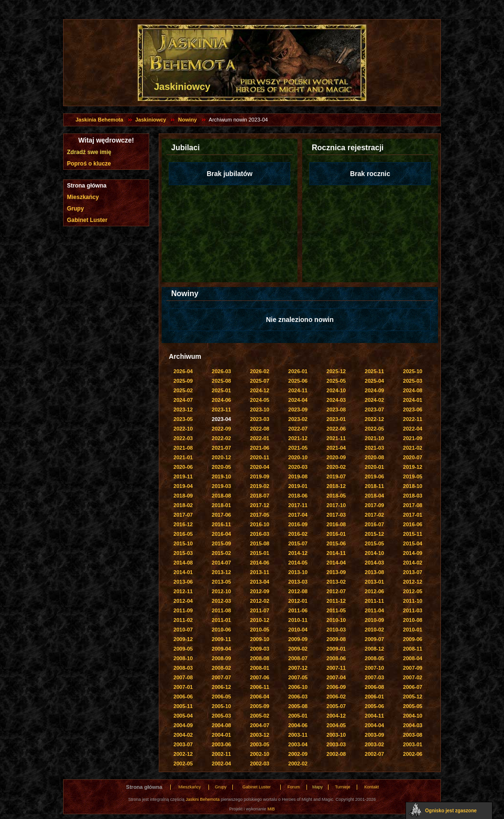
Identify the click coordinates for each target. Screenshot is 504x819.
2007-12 (298, 668)
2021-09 (413, 438)
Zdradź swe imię (89, 152)
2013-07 (413, 572)
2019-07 (336, 476)
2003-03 (336, 744)
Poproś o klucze (89, 164)
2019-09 (260, 476)
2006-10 (298, 687)
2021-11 (336, 438)
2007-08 (183, 677)
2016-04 (221, 534)
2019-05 (413, 476)
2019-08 (298, 476)
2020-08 (374, 457)
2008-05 (374, 658)
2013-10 (298, 572)
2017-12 (260, 505)
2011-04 (374, 610)
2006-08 (374, 687)
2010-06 (221, 630)
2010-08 (413, 620)
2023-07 (374, 409)
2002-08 (336, 754)
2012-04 (183, 601)
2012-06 (374, 591)
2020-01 (374, 467)
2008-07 (298, 658)
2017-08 (413, 505)
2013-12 (221, 572)
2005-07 (336, 706)
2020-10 (298, 457)
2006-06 (183, 697)
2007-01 (183, 687)
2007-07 (221, 677)
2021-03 (374, 448)
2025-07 (260, 381)
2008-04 (413, 658)
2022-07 (298, 429)
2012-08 (298, 591)
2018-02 (183, 505)
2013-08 (374, 572)
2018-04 (374, 496)
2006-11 (260, 687)
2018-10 (413, 486)
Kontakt (372, 787)
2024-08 (413, 390)
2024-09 (374, 390)
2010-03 (336, 630)
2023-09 (298, 409)
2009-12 (183, 639)
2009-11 (221, 639)
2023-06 (413, 409)
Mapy (318, 787)
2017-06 (221, 515)
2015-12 (374, 534)
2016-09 (298, 524)
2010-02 (374, 630)
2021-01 (183, 457)
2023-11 (221, 409)
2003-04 (298, 744)
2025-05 (336, 381)
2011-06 (298, 610)
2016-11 (221, 524)
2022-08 (260, 429)
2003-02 (374, 744)
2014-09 (413, 553)
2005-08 (298, 706)
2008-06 (336, 658)
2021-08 (183, 448)
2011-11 (374, 601)
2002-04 (221, 764)
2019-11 (183, 476)
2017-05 (260, 515)
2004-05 (336, 725)
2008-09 (221, 658)
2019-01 (298, 486)
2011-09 (183, 610)
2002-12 (183, 754)
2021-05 (298, 448)
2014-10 (374, 553)
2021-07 (221, 448)
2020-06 (183, 467)
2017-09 (374, 505)
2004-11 (374, 716)
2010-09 (374, 620)
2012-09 (260, 591)
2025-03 (413, 381)
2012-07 (336, 591)
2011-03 (413, 610)
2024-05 (260, 400)
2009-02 (298, 649)
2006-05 (221, 697)
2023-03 (260, 419)
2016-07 (374, 524)
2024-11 (298, 390)
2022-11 (413, 419)
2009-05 (183, 649)
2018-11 (374, 486)
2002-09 (298, 754)
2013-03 (298, 582)
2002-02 (298, 764)
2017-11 (298, 505)
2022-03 (183, 438)
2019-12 (413, 467)
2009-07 (374, 639)
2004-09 (183, 725)
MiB (271, 809)
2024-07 (183, 400)
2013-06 (183, 582)
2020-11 (260, 457)
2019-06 (374, 476)
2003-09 (374, 735)
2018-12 (336, 486)
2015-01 (260, 553)
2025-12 (336, 371)
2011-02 (183, 620)
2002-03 (260, 764)
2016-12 (183, 524)
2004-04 (374, 725)
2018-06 (298, 496)
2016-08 (336, 524)
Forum (294, 787)
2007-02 (413, 677)
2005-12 (413, 697)
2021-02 (413, 448)
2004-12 (336, 716)
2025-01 (221, 390)
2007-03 (374, 677)
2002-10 (260, 754)
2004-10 (413, 716)
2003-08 (413, 735)
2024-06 (221, 400)
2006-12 (221, 687)
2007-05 (298, 677)
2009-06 (413, 639)
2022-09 (221, 429)
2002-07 (374, 754)
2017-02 (374, 515)
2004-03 (413, 725)
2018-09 (183, 496)
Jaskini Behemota (203, 799)
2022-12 (374, 419)
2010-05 (260, 630)
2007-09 (413, 668)
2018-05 (336, 496)
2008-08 (260, 658)
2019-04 (183, 486)
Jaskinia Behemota (99, 120)
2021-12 (298, 438)
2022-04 (413, 429)
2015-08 (260, 543)
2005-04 (183, 716)
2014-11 (336, 553)
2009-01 (336, 649)
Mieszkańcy (83, 197)
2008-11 (413, 649)
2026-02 (260, 371)
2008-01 (260, 668)
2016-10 (260, 524)
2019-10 (221, 476)
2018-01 (221, 505)
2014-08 (183, 563)
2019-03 (221, 486)
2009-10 (260, 639)
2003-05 (260, 744)
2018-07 (260, 496)
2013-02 (336, 582)
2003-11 (298, 735)
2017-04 (298, 515)
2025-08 (221, 381)
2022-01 (260, 438)
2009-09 (298, 639)
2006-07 (413, 687)
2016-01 (336, 534)
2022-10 (183, 429)
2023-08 (336, 409)
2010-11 (298, 620)
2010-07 (183, 630)
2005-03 (221, 716)
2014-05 (298, 563)
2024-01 (413, 400)
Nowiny (187, 120)
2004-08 (221, 725)
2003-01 (413, 744)
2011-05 (336, 610)
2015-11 (413, 534)
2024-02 (374, 400)
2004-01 (221, 735)
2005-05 (413, 706)
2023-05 (183, 419)
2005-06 (374, 706)
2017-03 (336, 515)
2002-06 (413, 754)
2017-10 (336, 505)
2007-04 (336, 677)
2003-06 (221, 744)
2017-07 (183, 515)
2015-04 (413, 543)
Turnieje (342, 787)
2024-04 (298, 400)
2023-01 (336, 419)
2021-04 (336, 448)
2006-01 (374, 697)
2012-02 (260, 601)
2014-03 (374, 563)
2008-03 (183, 668)
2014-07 (221, 563)
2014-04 (336, 563)
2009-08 (336, 639)
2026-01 (298, 371)
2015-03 (183, 553)
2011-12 (336, 601)
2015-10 (183, 543)
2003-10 (336, 735)
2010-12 (260, 620)
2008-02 (221, 668)
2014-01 (183, 572)
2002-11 (221, 754)
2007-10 (374, 668)
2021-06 (260, 448)
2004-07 (260, 725)
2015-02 (221, 553)
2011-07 (260, 610)
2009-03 (260, 649)
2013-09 (336, 572)
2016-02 (298, 534)
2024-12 (260, 390)
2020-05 (221, 467)
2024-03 (336, 400)
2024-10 (336, 390)
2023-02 (298, 419)
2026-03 (221, 371)
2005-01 (298, 716)
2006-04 (260, 697)
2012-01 (298, 601)
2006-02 (336, 697)
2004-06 (298, 725)
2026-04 (183, 371)
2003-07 (183, 744)
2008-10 (183, 658)
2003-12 (260, 735)
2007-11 (336, 668)
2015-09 (221, 543)
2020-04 (260, 467)
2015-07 (298, 543)
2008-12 (374, 649)
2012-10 (221, 591)
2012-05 (413, 591)
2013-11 (260, 572)
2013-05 (221, 582)
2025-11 (374, 371)
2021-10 (374, 438)
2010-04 (298, 630)
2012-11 (183, 591)
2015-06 (336, 543)
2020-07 (413, 457)
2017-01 (413, 515)
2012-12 (413, 582)
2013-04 (260, 582)
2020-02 (336, 467)
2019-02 (260, 486)
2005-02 (260, 716)
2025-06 (298, 381)
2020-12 (221, 457)
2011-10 (413, 601)
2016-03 (260, 534)
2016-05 (183, 534)
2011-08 (221, 610)
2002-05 (183, 764)
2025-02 (183, 390)
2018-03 (413, 496)
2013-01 (374, 582)
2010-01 (413, 630)
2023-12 (183, 409)
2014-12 (298, 553)
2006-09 (336, 687)
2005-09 (260, 706)
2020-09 (336, 457)
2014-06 (260, 563)
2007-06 (260, 677)
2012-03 (221, 601)
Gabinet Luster (87, 220)
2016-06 (413, 524)
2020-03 (298, 467)
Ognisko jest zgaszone (451, 811)
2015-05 (374, 543)
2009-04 (221, 649)
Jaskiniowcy (151, 120)
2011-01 (221, 620)
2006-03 (298, 697)
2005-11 (183, 706)
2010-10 (336, 620)
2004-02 (183, 735)
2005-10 (221, 706)
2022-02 (221, 438)
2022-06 (336, 429)
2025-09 (183, 381)
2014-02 (413, 563)
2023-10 (260, 409)
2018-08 (221, 496)
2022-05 (374, 429)
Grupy (75, 209)
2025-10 (413, 371)
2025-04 (374, 381)
